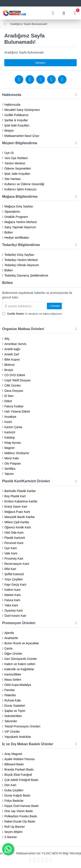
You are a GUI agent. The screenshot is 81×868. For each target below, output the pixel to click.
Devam (40, 63)
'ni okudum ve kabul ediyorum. (32, 314)
